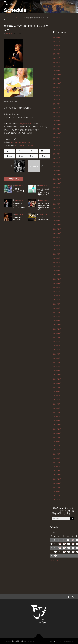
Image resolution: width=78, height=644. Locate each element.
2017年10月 (57, 483)
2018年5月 (57, 454)
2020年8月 (57, 342)
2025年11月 (57, 79)
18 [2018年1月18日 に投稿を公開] (64, 548)
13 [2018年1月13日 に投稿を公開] (73, 544)
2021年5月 (57, 304)
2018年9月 (57, 437)
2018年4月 (57, 458)
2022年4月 (57, 258)
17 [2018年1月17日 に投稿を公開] (60, 548)
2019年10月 (57, 383)
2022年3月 (57, 262)
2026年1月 (57, 71)
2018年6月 (57, 450)
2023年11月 (57, 179)
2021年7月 (57, 296)
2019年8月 (57, 392)
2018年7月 (57, 446)
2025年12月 (57, 75)
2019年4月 (57, 408)
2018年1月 (57, 471)
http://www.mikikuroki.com (20, 142)
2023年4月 (57, 208)
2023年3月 (57, 212)
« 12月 (52, 560)
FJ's (59, 641)
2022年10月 (57, 233)
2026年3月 (57, 62)
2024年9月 (57, 137)
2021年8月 (57, 292)
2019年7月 (57, 396)
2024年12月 (57, 125)
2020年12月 (57, 325)
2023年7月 (57, 196)
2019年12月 (57, 375)
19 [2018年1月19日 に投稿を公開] (69, 548)
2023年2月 (57, 216)
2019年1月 (57, 421)
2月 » (57, 560)
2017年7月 (57, 496)
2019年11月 (57, 379)
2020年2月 (57, 367)
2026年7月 (57, 46)
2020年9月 (57, 337)
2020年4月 (57, 358)
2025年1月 (57, 121)
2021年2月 (57, 317)
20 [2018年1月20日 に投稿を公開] (73, 548)
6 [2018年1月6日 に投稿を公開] (73, 540)
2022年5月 (57, 254)
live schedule (20, 18)
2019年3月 (57, 412)
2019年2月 (57, 417)
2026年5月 (57, 54)
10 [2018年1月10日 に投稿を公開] (60, 544)
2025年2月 (57, 116)
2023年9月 (57, 187)
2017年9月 (57, 487)
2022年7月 (57, 246)
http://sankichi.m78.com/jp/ (24, 145)
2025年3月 (57, 112)
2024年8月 (57, 141)
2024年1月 (57, 171)
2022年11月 (57, 229)
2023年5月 (57, 204)
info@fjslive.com (25, 124)
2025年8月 (57, 91)
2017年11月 (57, 479)
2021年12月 (57, 275)
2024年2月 (57, 166)
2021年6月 (57, 300)
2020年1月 (57, 371)
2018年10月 (57, 433)
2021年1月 (57, 321)
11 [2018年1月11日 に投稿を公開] (64, 544)
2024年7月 (57, 146)
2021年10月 (57, 283)
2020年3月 (57, 362)
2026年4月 (57, 58)
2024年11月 (57, 129)
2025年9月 (57, 87)
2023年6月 (57, 200)
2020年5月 (57, 354)
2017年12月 (57, 475)
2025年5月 (57, 104)
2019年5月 (57, 404)
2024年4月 (57, 158)
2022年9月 (57, 237)
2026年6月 (57, 50)
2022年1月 (57, 271)
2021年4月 (57, 308)
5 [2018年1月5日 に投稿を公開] (68, 540)
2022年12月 (57, 225)
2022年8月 (57, 242)
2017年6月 (57, 500)
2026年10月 (57, 37)
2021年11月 (57, 279)
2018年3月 (57, 462)
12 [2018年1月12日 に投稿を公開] (69, 544)
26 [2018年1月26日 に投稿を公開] (69, 552)
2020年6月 (57, 350)
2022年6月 (57, 250)
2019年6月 (57, 400)
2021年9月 (57, 287)
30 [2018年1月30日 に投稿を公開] (55, 556)
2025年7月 (57, 96)
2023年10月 (57, 183)
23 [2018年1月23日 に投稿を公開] (55, 552)
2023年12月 (57, 175)
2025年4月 (57, 108)
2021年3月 (57, 312)
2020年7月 (57, 346)
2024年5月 (57, 154)
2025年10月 (57, 83)
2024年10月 (57, 133)
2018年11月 (57, 429)
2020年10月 (57, 333)
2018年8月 (57, 442)
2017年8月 (57, 492)
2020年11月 (57, 329)
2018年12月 (57, 425)
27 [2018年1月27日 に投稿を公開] (73, 552)
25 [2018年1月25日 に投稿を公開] (64, 552)
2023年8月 (57, 191)
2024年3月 (57, 162)
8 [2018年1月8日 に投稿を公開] (51, 544)
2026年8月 (57, 41)
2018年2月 (57, 467)
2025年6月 (57, 100)
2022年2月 (57, 267)
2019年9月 (57, 387)
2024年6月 (57, 150)
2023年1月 (57, 221)
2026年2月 (57, 66)
